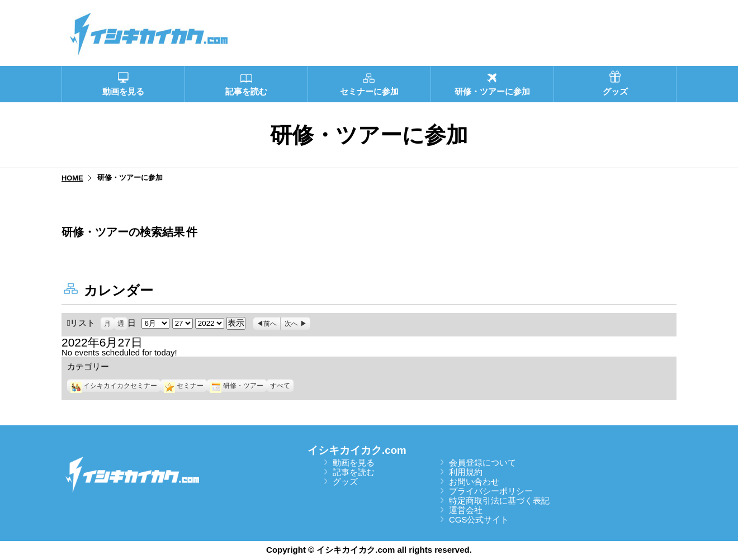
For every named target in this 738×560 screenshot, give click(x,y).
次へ (291, 324)
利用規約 (466, 472)
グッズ (345, 481)
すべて (280, 386)
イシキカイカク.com (357, 450)
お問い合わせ (474, 481)
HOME (72, 178)
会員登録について (482, 462)
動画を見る (354, 462)
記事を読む (354, 472)
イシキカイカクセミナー (114, 386)
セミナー (184, 386)
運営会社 (466, 510)
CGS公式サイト (479, 519)
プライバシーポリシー (491, 491)
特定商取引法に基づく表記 (499, 500)
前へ (270, 324)
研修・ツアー (237, 386)
